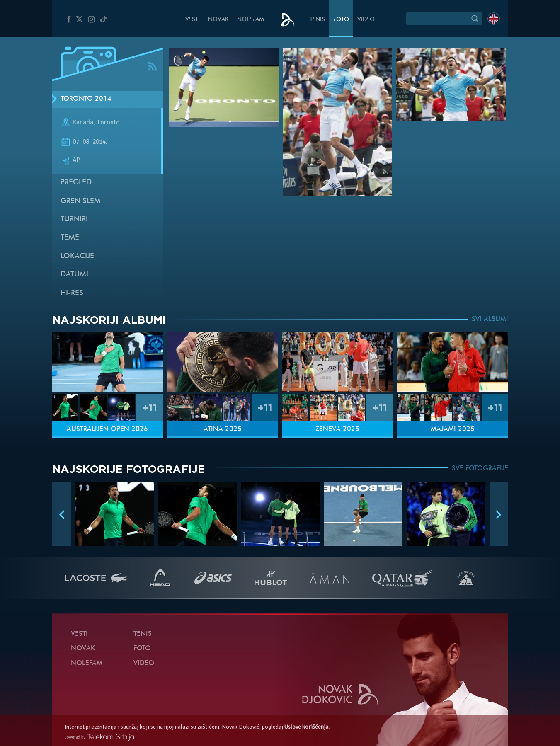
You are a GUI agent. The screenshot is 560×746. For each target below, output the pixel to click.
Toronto (108, 122)
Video (366, 20)
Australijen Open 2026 (107, 429)
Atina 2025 (223, 429)
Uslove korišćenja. (307, 727)
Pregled (76, 183)
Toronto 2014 (86, 99)
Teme (70, 238)
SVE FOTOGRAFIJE (480, 469)
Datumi (74, 275)
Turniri (74, 219)
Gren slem (81, 201)
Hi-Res (72, 293)
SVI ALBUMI (490, 320)
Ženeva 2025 (337, 429)
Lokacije (77, 256)
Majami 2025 (453, 429)
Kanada (83, 122)
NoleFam (251, 20)
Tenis (317, 20)
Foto (341, 20)
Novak (218, 20)
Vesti (193, 20)
